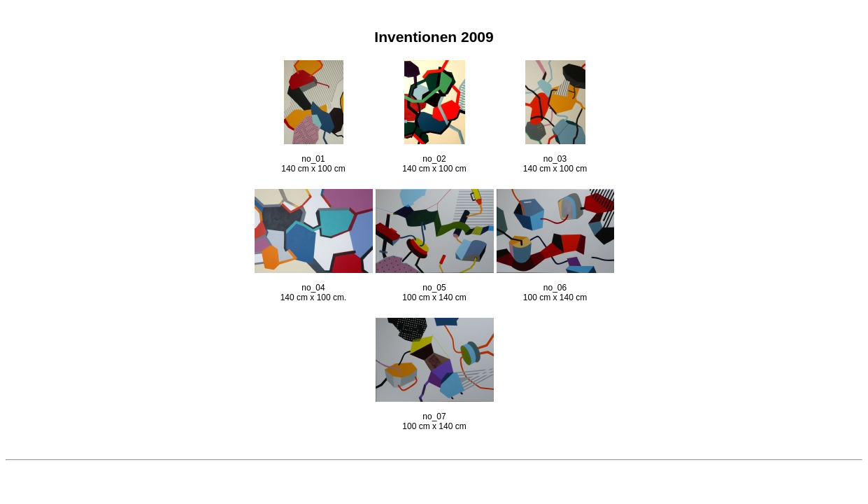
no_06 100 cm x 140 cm (555, 284)
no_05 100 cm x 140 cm (435, 284)
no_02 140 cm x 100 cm (434, 155)
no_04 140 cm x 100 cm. (314, 284)
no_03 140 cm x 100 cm (555, 155)
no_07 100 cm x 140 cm (435, 413)
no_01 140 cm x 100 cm (313, 155)
